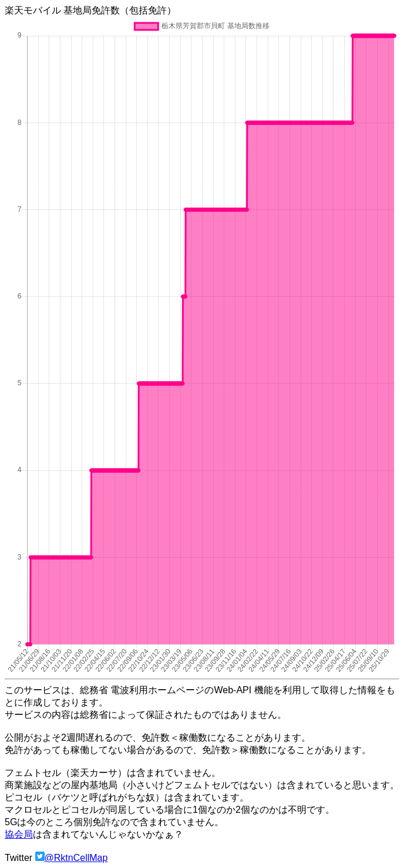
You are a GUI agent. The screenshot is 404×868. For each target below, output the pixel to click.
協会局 (19, 834)
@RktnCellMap (76, 858)
